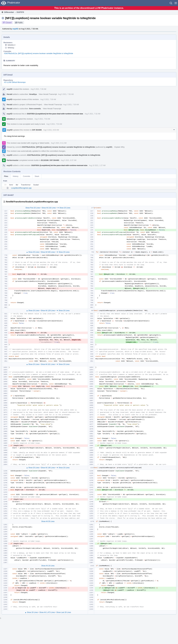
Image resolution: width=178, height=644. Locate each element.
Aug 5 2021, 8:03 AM (51, 130)
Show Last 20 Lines (64, 612)
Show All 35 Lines (48, 521)
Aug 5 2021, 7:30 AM (38, 89)
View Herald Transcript (48, 94)
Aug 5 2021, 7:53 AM (42, 119)
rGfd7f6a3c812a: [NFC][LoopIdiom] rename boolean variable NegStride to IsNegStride (39, 53)
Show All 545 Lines (48, 252)
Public (20, 23)
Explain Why (119, 147)
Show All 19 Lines (48, 566)
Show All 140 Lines (48, 468)
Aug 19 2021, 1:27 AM (97, 165)
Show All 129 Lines (48, 311)
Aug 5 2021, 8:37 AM (69, 160)
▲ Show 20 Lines (33, 252)
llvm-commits (35, 109)
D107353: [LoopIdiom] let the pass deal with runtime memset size (55, 114)
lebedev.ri (11, 45)
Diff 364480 (37, 130)
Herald (9, 94)
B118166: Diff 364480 (50, 160)
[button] (176, 3)
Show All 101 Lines (48, 364)
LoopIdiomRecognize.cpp (21, 188)
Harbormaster (13, 160)
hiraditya (33, 94)
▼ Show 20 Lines (64, 208)
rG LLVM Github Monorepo (15, 82)
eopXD (15, 29)
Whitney (11, 48)
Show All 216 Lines (49, 208)
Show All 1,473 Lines (47, 612)
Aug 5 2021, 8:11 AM (59, 143)
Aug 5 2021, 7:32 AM (92, 114)
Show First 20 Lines (33, 208)
